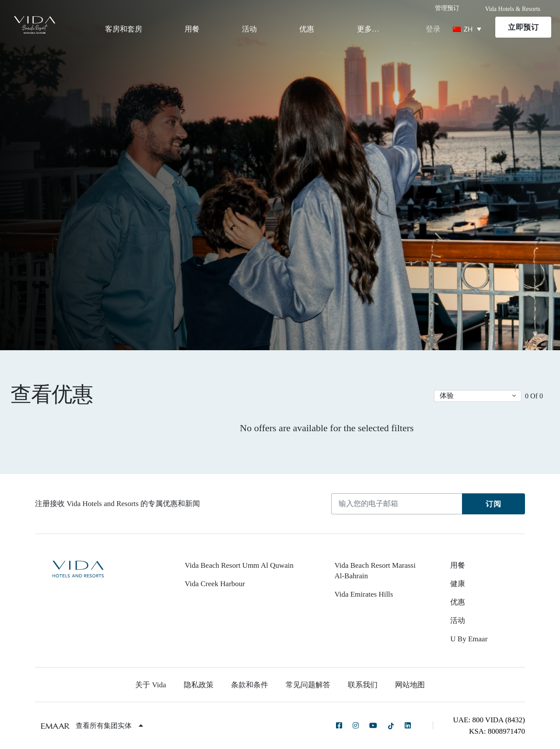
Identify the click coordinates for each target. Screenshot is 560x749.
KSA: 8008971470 (497, 731)
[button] (478, 396)
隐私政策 (199, 685)
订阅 (493, 504)
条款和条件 (250, 685)
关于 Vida (150, 685)
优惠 (307, 29)
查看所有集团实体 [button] (109, 726)
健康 (458, 584)
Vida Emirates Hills (364, 594)
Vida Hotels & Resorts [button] (513, 9)
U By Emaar (469, 639)
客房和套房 (124, 29)
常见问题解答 (308, 685)
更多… (368, 29)
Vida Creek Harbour (215, 584)
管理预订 (447, 8)
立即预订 (523, 27)
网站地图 (410, 685)
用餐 (192, 29)
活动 (249, 29)
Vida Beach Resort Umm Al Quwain (239, 565)
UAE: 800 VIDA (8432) (489, 720)
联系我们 (363, 685)
